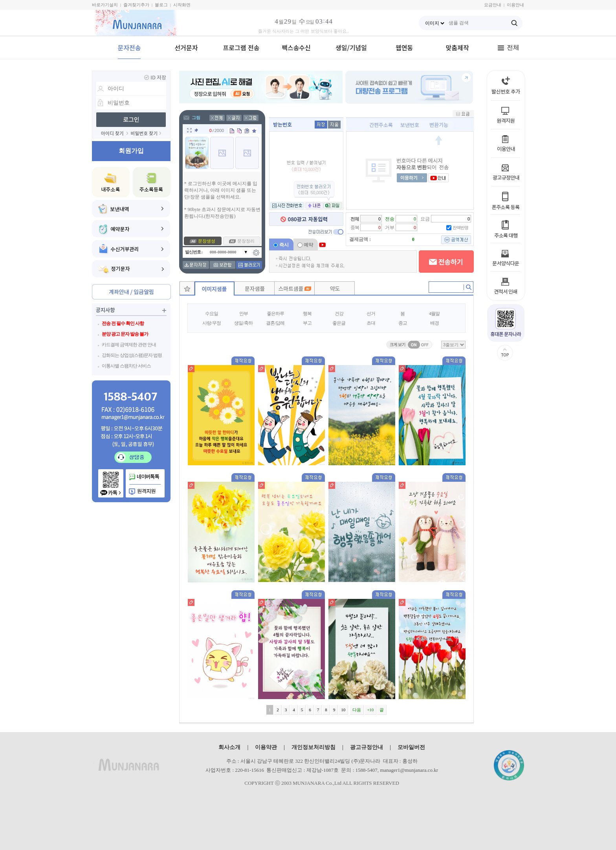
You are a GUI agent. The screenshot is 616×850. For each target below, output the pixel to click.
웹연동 (404, 48)
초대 (371, 323)
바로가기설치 (105, 5)
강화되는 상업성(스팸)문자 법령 (132, 355)
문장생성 (207, 241)
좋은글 (339, 323)
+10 (370, 710)
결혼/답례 (275, 323)
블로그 (161, 5)
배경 (434, 323)
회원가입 (131, 151)
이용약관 (266, 747)
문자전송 (129, 48)
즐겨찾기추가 (136, 5)
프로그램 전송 (241, 48)
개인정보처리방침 (313, 747)
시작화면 (182, 5)
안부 (244, 314)
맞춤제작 (457, 48)
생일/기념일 (351, 48)
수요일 (212, 314)
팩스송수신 (296, 48)
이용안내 (515, 5)
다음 (357, 710)
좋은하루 (275, 314)
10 (343, 710)
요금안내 (493, 5)
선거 (371, 314)
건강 (339, 314)
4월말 (434, 314)
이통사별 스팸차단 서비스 (126, 366)
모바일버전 (411, 747)
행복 (307, 314)
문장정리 (246, 241)
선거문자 (186, 48)
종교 (403, 323)
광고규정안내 (367, 747)
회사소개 (229, 747)
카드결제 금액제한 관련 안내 (129, 345)
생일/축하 (243, 323)
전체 (508, 47)
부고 (307, 323)
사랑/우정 (211, 323)
